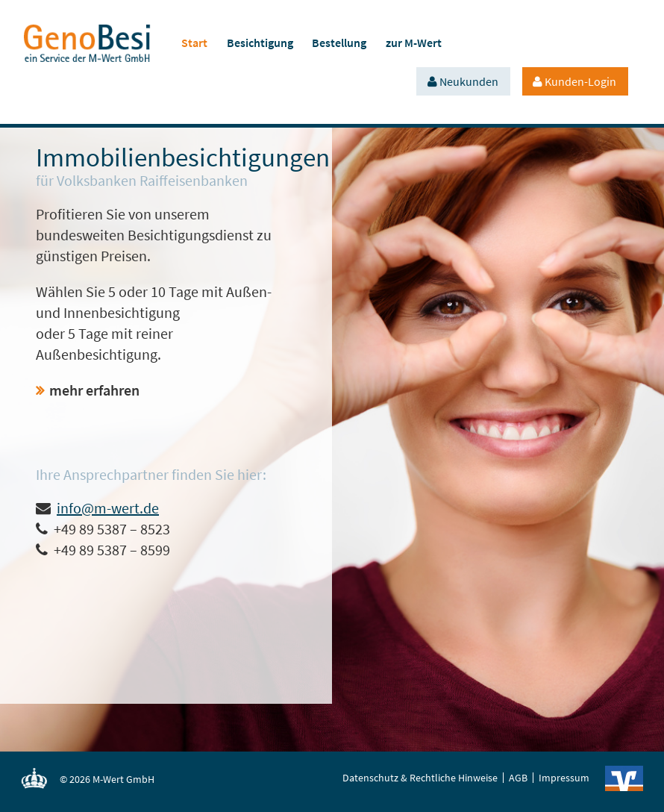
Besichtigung (260, 43)
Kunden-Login (580, 81)
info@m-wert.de (108, 508)
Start (194, 43)
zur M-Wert (414, 43)
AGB (518, 778)
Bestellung (339, 43)
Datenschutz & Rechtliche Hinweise (420, 778)
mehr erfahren (94, 390)
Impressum (564, 778)
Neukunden (469, 81)
